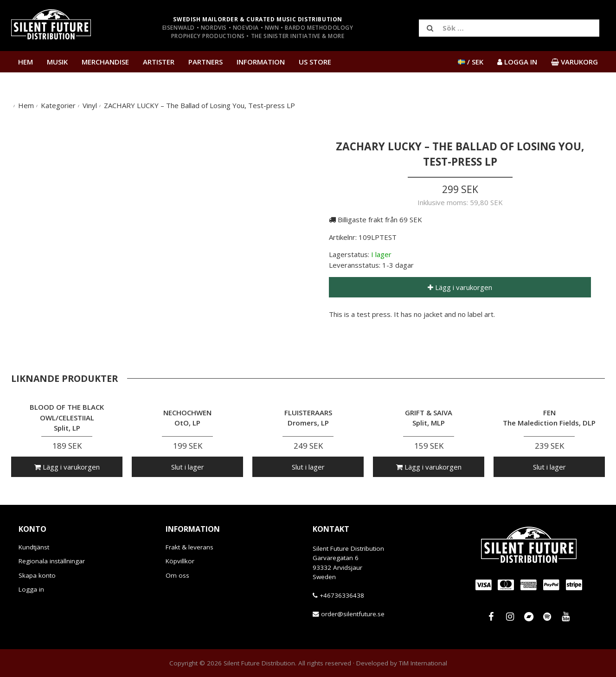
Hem (26, 62)
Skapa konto (37, 575)
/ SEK (471, 62)
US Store (315, 62)
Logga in (31, 589)
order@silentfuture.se (353, 614)
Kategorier (58, 105)
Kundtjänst (34, 547)
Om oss (177, 575)
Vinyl (90, 105)
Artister (159, 62)
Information (261, 62)
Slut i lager (188, 467)
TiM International (423, 663)
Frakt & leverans (189, 547)
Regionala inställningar (52, 561)
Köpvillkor (180, 561)
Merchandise (105, 62)
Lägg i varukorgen (460, 287)
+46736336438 (342, 595)
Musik (57, 62)
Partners (205, 62)
